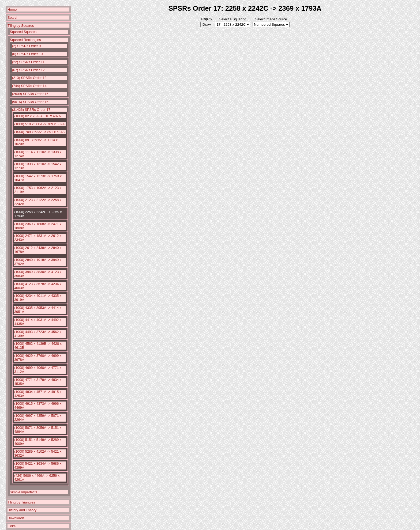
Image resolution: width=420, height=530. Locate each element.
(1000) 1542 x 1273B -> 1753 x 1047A (38, 178)
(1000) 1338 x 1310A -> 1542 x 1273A (38, 166)
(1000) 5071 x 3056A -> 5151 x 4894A (38, 430)
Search (13, 18)
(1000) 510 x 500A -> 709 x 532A (39, 124)
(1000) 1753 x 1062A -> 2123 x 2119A (38, 190)
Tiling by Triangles (21, 502)
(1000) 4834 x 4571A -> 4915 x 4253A (38, 394)
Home (12, 10)
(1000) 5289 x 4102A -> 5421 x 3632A (38, 453)
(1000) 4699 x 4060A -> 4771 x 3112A (38, 370)
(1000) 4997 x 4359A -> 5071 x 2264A (38, 418)
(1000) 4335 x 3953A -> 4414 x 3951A (38, 310)
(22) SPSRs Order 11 (28, 62)
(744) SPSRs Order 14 (29, 86)
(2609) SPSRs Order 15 (30, 94)
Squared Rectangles (25, 40)
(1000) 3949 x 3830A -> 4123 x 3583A (38, 274)
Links (12, 526)
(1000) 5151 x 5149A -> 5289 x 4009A (38, 442)
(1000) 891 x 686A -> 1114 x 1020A (36, 142)
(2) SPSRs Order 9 (26, 46)
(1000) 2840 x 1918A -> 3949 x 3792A (38, 262)
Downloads (16, 518)
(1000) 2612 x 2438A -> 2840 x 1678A (38, 250)
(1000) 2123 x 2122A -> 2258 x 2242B (38, 202)
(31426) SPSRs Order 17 (31, 110)
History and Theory (22, 510)
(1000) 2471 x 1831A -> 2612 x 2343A (38, 238)
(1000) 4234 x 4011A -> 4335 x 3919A (38, 298)
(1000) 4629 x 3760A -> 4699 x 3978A (38, 358)
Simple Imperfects (24, 492)
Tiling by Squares (21, 26)
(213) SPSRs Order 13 (29, 78)
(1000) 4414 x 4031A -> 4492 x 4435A (38, 322)
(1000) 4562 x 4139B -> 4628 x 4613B (38, 346)
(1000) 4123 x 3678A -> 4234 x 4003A (38, 286)
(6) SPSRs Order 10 (27, 54)
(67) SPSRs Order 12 (28, 70)
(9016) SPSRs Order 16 (30, 102)
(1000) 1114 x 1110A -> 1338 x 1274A (38, 154)
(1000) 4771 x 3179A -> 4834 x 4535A (38, 382)
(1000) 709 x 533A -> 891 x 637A (39, 132)
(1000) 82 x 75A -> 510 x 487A (37, 116)
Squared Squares (23, 32)
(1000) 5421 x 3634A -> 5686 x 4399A (38, 465)
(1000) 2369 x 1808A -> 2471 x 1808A (38, 226)
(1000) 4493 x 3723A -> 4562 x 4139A (38, 334)
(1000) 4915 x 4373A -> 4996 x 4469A (38, 406)
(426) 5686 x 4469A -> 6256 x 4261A (37, 478)
